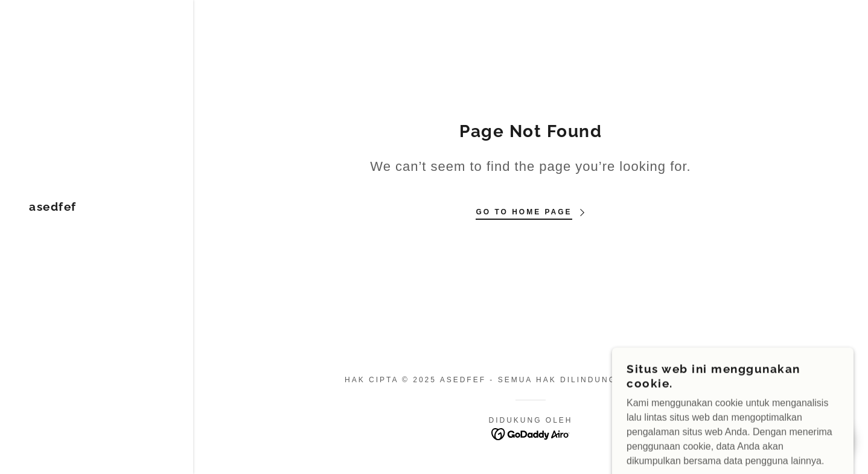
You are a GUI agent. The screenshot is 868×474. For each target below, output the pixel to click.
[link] (53, 207)
